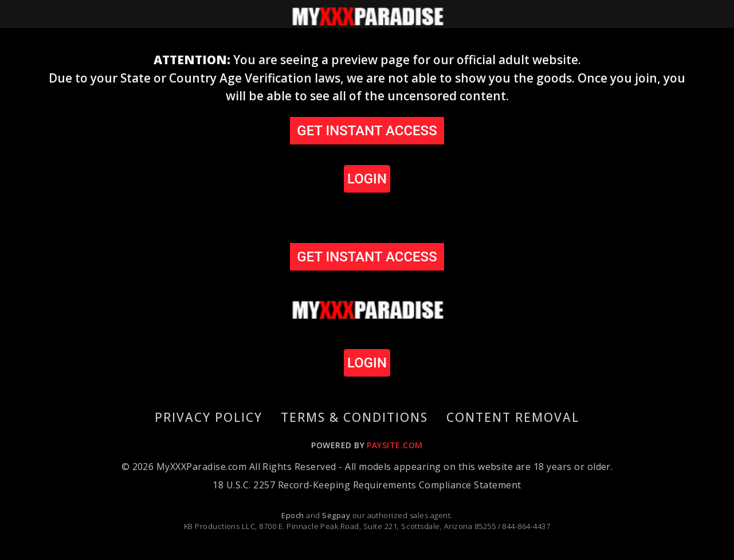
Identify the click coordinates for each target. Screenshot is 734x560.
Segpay (337, 515)
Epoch (294, 515)
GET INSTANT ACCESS (367, 131)
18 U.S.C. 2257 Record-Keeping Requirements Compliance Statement (367, 485)
